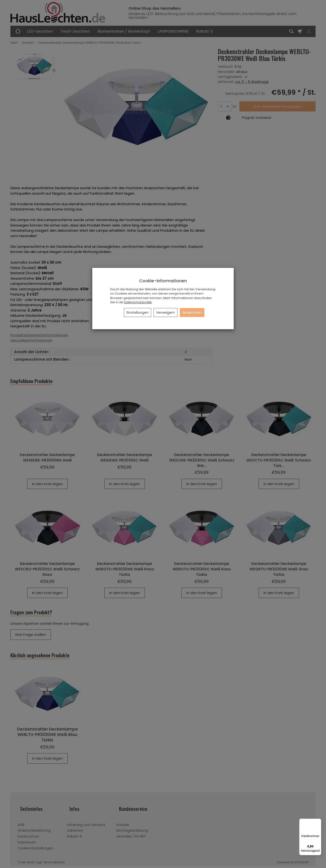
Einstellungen (138, 312)
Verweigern (165, 312)
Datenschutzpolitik (138, 302)
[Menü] (318, 821)
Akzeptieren (192, 312)
